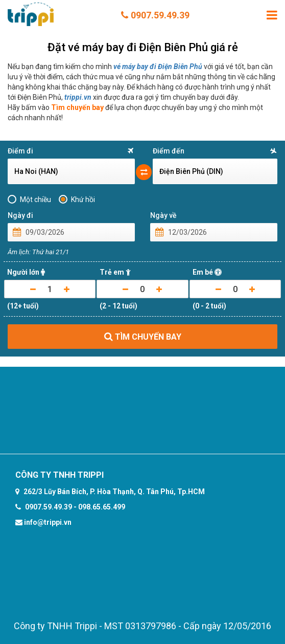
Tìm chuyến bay (77, 107)
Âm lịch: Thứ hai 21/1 (38, 252)
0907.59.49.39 (155, 15)
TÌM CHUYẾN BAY (143, 337)
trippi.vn (78, 97)
